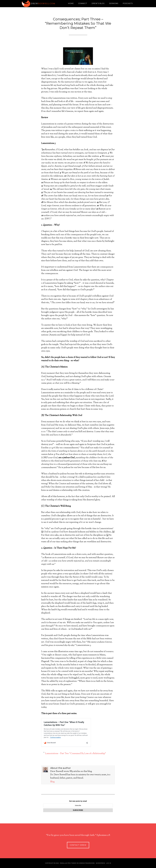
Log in (109, 863)
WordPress (100, 863)
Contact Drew (78, 845)
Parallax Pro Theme (68, 863)
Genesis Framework (87, 863)
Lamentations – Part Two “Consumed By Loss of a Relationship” (76, 754)
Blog (52, 782)
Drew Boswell (39, 3)
